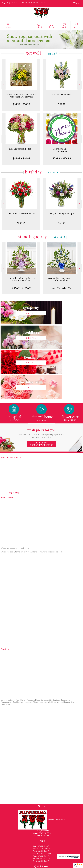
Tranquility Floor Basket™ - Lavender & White (21, 279)
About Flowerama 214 (11, 408)
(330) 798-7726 (12, 3)
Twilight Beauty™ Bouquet (62, 214)
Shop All (51, 53)
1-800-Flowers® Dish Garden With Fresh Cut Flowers (21, 96)
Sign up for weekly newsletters (41, 394)
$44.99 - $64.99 (21, 158)
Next (80, 85)
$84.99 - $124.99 (21, 288)
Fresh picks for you (42, 384)
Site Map (50, 866)
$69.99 (62, 223)
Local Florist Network (36, 866)
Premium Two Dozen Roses (21, 214)
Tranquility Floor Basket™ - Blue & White (62, 279)
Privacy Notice (21, 866)
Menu (8, 27)
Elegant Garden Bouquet (21, 149)
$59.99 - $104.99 (62, 158)
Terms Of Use (8, 866)
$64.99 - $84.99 (21, 104)
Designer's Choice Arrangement (62, 150)
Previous (3, 85)
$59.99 (62, 104)
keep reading (14, 443)
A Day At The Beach (62, 95)
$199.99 (21, 223)
